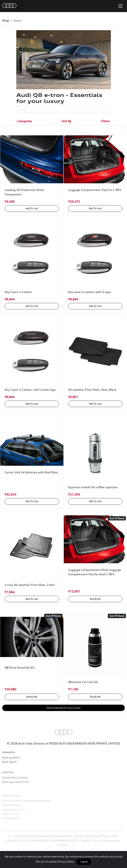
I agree (84, 862)
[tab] (24, 121)
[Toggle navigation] (120, 6)
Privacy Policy (66, 862)
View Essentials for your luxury (63, 708)
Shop (6, 20)
